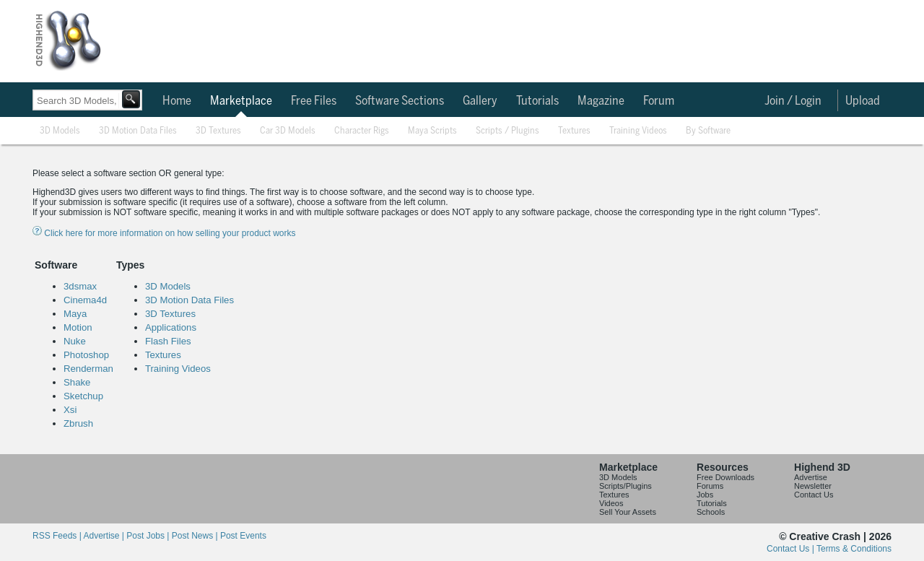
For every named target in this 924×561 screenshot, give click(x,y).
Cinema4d (85, 300)
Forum (659, 101)
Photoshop (86, 355)
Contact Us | (792, 549)
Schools (711, 512)
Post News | (196, 536)
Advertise (811, 477)
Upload (863, 101)
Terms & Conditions (854, 549)
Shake (77, 382)
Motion (78, 327)
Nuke (75, 341)
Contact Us (814, 495)
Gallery (480, 101)
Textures (574, 131)
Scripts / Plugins (507, 131)
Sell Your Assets (628, 512)
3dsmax (80, 286)
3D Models (60, 131)
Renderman (88, 369)
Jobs (705, 495)
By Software (708, 131)
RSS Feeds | (58, 536)
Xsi (70, 410)
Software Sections (400, 101)
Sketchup (83, 396)
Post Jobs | (149, 536)
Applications (171, 327)
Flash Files (168, 341)
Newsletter (813, 486)
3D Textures (218, 131)
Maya (75, 314)
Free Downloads (725, 477)
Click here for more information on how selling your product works (164, 233)
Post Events (243, 536)
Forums (710, 486)
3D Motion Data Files (138, 131)
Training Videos (638, 131)
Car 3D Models (288, 131)
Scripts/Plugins (626, 486)
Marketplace (241, 101)
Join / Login (793, 101)
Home (177, 101)
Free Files (314, 101)
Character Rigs (362, 131)
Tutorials (537, 101)
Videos (611, 503)
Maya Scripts (432, 131)
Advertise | (105, 536)
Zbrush (78, 423)
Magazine (601, 101)
